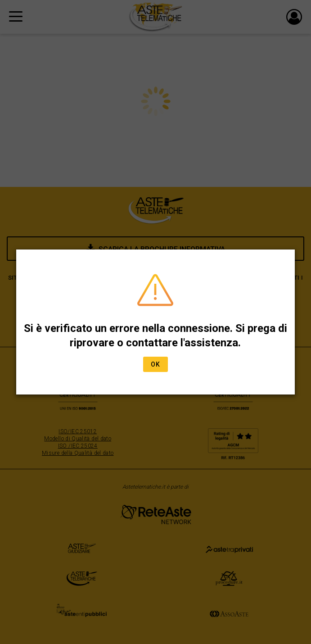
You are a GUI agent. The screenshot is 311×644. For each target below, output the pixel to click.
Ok (155, 364)
